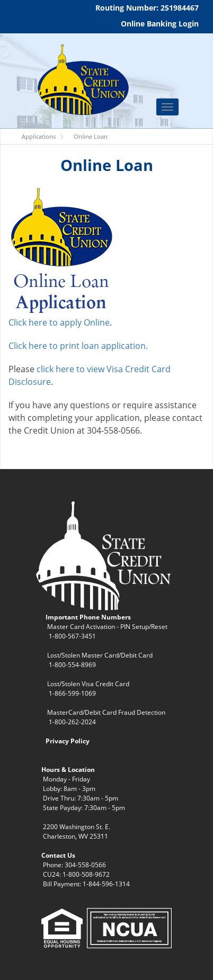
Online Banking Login (160, 24)
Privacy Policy (68, 741)
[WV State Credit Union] (82, 80)
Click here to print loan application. (78, 346)
